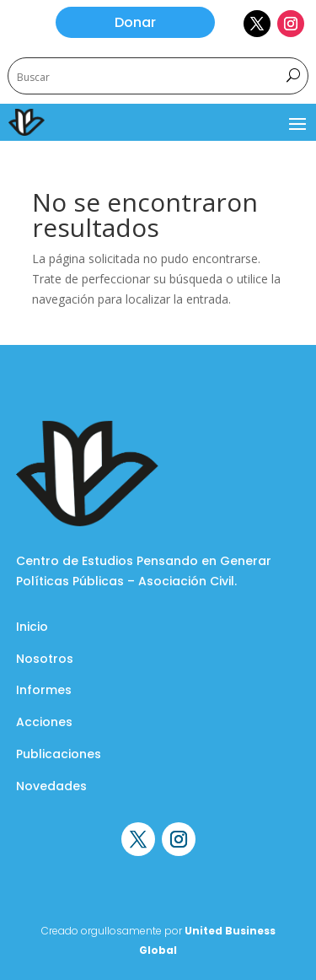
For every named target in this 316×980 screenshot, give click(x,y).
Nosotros (45, 659)
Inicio (32, 627)
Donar (135, 22)
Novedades (51, 786)
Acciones (44, 722)
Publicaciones (59, 754)
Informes (44, 690)
